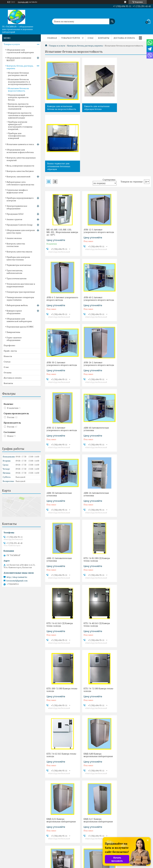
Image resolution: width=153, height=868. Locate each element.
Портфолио (9, 345)
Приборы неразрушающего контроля (20, 199)
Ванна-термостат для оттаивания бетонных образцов (131, 109)
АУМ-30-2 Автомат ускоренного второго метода (98, 241)
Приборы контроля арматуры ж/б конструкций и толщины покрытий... (20, 125)
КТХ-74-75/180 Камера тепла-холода (62, 502)
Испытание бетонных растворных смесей (18, 74)
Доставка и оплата (124, 38)
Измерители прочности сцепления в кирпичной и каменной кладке (21, 115)
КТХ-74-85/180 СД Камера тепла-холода (132, 372)
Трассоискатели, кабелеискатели (15, 272)
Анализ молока (14, 238)
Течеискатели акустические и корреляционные (21, 285)
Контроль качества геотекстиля (16, 245)
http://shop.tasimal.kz (17, 577)
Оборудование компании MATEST (19, 59)
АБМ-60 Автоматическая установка (95, 307)
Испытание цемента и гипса (20, 144)
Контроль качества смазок (19, 252)
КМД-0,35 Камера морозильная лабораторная (61, 567)
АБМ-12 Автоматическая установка (95, 372)
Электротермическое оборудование (17, 207)
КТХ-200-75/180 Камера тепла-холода (131, 437)
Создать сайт (23, 2)
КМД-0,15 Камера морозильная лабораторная (133, 567)
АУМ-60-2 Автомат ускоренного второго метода (62, 241)
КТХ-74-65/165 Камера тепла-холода (98, 502)
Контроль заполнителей (18, 176)
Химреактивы (13, 332)
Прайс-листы (10, 351)
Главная (52, 38)
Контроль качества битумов (20, 171)
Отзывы (8, 372)
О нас (91, 38)
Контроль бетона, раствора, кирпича (85, 46)
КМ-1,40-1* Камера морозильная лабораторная (97, 633)
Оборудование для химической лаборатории (19, 320)
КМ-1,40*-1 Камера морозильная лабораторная (61, 633)
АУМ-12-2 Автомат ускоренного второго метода (62, 307)
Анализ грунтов (14, 219)
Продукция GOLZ (15, 214)
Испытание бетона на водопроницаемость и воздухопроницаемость (20, 82)
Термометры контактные (19, 265)
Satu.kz (89, 863)
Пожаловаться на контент (83, 865)
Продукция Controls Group (20, 225)
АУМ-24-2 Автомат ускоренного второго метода (134, 241)
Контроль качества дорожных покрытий (21, 159)
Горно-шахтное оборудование (14, 339)
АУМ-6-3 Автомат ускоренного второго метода (134, 174)
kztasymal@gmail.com (17, 581)
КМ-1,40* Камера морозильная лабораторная (133, 633)
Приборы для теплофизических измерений (17, 136)
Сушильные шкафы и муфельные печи (17, 191)
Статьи (7, 362)
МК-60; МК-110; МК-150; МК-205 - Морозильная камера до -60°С (59, 175)
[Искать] (112, 20)
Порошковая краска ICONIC (20, 327)
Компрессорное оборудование (14, 312)
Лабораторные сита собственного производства (20, 183)
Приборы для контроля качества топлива (18, 258)
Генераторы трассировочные (21, 292)
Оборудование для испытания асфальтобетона (20, 151)
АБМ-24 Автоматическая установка (59, 372)
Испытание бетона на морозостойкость (18, 89)
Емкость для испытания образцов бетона (96, 108)
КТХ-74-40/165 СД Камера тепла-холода (96, 437)
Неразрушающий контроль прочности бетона (18, 97)
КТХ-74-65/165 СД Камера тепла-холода (60, 437)
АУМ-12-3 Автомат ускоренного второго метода (98, 174)
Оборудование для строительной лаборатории (20, 51)
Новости (8, 356)
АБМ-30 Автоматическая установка (131, 307)
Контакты (104, 38)
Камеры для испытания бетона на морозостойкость (62, 108)
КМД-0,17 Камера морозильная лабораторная (97, 567)
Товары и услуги (71, 38)
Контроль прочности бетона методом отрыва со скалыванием (21, 106)
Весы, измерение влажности (20, 166)
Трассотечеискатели (17, 278)
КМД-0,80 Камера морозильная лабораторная (133, 502)
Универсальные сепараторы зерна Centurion (20, 299)
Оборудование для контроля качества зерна (21, 231)
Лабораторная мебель (17, 305)
